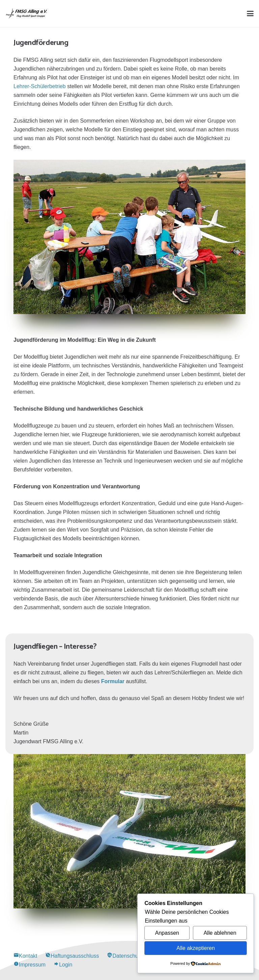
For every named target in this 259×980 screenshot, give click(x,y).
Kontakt (25, 956)
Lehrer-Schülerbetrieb (40, 86)
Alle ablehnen (220, 933)
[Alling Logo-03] (26, 14)
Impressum (30, 965)
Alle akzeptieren (196, 948)
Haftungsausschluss (72, 956)
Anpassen (167, 933)
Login (63, 965)
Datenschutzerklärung (136, 956)
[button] (250, 14)
